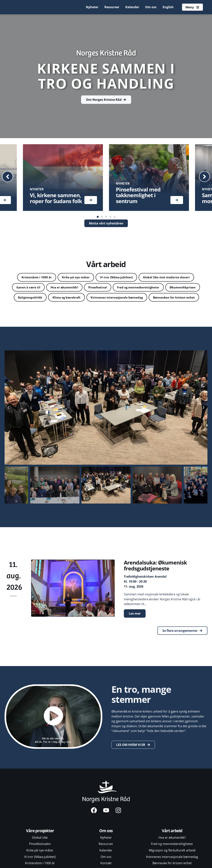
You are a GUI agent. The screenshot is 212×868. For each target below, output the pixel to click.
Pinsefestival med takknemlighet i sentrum (138, 195)
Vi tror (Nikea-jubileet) (117, 278)
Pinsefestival (117, 288)
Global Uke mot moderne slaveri (170, 278)
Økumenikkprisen (33, 299)
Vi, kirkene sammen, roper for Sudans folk (56, 198)
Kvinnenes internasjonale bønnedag (165, 299)
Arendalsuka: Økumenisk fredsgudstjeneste (155, 578)
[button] (10, 177)
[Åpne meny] (192, 7)
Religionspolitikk (72, 299)
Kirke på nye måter (74, 278)
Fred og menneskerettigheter (160, 288)
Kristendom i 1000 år (33, 278)
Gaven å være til (42, 288)
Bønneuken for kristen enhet (106, 310)
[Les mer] (91, 200)
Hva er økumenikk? (81, 288)
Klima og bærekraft (111, 299)
